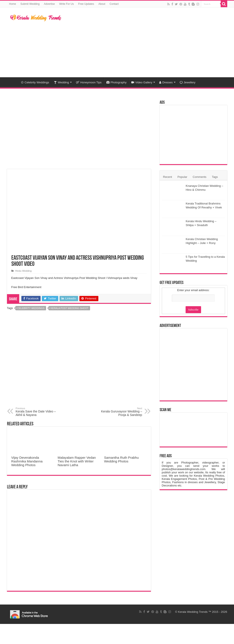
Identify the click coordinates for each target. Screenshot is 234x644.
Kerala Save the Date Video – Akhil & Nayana (38, 412)
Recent (168, 177)
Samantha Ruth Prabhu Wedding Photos (121, 459)
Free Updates (86, 4)
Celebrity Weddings (35, 82)
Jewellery (188, 82)
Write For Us (66, 4)
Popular (182, 177)
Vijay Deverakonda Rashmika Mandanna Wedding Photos (27, 461)
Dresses (166, 82)
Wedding (61, 82)
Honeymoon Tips (89, 82)
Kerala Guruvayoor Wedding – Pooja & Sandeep (120, 412)
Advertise (49, 4)
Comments (200, 177)
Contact (114, 4)
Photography (117, 82)
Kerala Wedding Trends (193, 612)
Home (13, 4)
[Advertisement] (145, 42)
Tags (215, 177)
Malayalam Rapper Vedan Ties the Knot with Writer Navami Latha (77, 461)
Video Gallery (142, 82)
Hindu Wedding (23, 271)
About (102, 4)
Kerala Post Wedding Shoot (70, 308)
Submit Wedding (30, 4)
